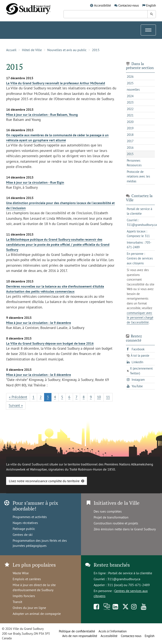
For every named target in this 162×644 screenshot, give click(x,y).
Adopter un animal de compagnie (37, 614)
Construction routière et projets (116, 523)
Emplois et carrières (27, 579)
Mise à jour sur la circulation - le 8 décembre (38, 375)
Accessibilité (103, 5)
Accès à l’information (113, 631)
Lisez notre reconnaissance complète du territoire (44, 481)
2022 (130, 109)
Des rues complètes (108, 511)
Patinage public (24, 529)
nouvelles (133, 89)
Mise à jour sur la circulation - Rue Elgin (35, 182)
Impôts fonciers (24, 596)
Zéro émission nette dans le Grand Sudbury (125, 529)
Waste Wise (21, 573)
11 (108, 397)
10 (99, 397)
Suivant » (16, 405)
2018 (130, 135)
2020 (130, 122)
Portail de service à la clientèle (130, 573)
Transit (17, 602)
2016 (130, 148)
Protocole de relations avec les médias (138, 176)
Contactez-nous (129, 5)
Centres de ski (23, 535)
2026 (130, 77)
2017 (130, 141)
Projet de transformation (111, 517)
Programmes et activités (30, 517)
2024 (130, 96)
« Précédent (18, 397)
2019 (130, 128)
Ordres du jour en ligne (29, 608)
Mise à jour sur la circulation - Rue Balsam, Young (42, 115)
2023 (130, 102)
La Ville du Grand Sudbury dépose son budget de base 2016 (50, 343)
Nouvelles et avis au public (67, 50)
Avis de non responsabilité (80, 636)
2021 (130, 115)
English (151, 5)
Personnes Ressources (134, 163)
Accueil (11, 50)
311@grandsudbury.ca (124, 579)
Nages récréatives (25, 523)
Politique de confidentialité (77, 631)
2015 (96, 50)
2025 (130, 83)
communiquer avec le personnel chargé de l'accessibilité (140, 318)
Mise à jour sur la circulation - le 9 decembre (38, 323)
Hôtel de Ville (32, 50)
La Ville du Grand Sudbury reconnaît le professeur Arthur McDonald (56, 83)
